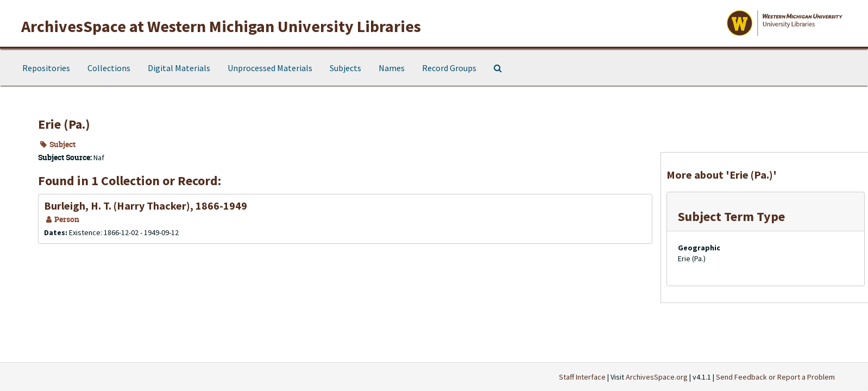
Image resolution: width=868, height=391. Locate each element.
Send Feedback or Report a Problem (775, 377)
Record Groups (449, 68)
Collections (109, 68)
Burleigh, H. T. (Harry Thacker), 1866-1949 (146, 206)
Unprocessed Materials (270, 68)
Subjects (345, 68)
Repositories (46, 68)
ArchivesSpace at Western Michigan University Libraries (221, 26)
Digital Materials (179, 68)
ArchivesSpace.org (657, 377)
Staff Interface (582, 377)
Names (392, 68)
